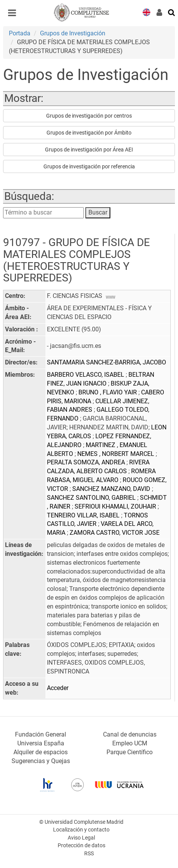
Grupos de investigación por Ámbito (89, 133)
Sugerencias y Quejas (41, 761)
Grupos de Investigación (73, 33)
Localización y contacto (81, 830)
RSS (89, 854)
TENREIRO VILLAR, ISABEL (84, 515)
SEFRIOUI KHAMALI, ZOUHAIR (116, 506)
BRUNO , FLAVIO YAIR (108, 392)
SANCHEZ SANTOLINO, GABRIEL (92, 498)
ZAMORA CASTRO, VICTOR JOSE (115, 533)
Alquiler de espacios (41, 752)
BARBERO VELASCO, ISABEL (86, 375)
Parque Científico (130, 752)
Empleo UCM (130, 743)
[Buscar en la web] (172, 12)
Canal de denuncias (130, 734)
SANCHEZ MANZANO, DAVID (112, 489)
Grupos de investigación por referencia (89, 166)
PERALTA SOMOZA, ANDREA (87, 462)
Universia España (41, 743)
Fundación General (41, 734)
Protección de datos (82, 846)
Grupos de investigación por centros (89, 116)
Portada (20, 33)
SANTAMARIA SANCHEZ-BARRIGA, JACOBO (106, 362)
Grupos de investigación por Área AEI (89, 150)
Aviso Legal (81, 838)
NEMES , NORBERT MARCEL (116, 454)
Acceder (58, 688)
